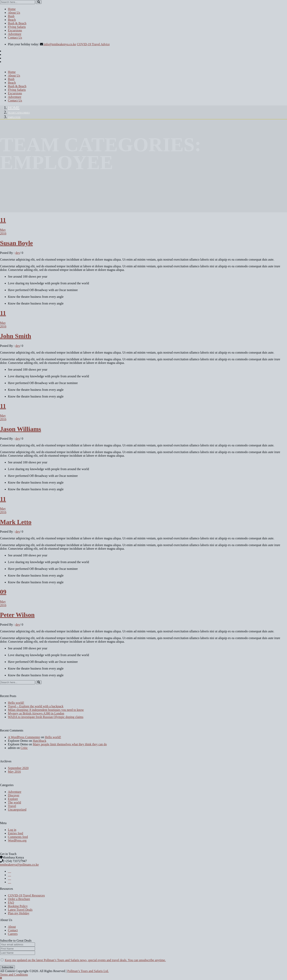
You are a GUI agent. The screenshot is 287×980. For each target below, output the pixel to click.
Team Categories (19, 113)
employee (14, 117)
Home (14, 108)
